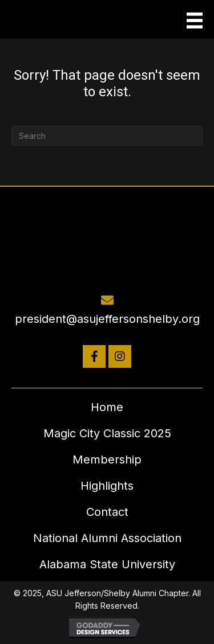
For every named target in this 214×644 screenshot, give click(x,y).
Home (107, 407)
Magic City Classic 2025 (107, 433)
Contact (107, 512)
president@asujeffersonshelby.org (107, 319)
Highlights (107, 486)
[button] (94, 356)
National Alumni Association (107, 538)
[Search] (107, 136)
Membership (107, 460)
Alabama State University (107, 564)
